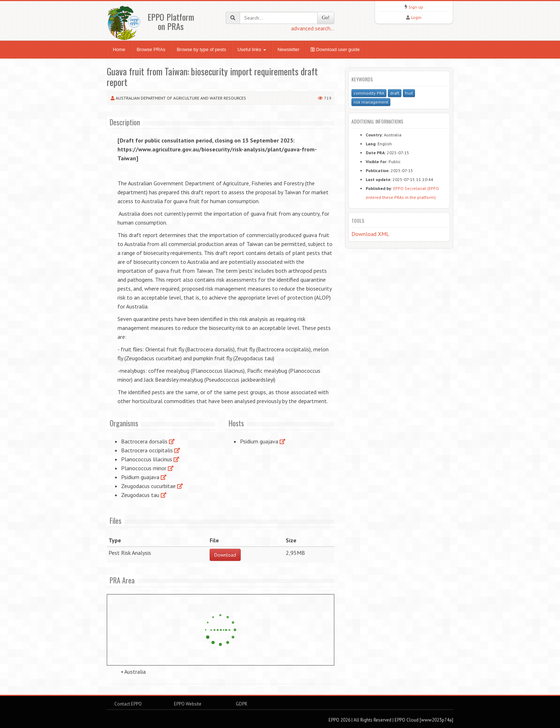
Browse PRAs (151, 49)
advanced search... (313, 28)
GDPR (241, 704)
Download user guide (335, 49)
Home (119, 49)
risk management (371, 102)
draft (395, 93)
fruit (409, 93)
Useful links (252, 49)
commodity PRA (369, 93)
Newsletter (288, 49)
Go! (326, 18)
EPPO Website (188, 704)
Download (225, 555)
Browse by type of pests (201, 49)
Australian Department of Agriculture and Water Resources (181, 98)
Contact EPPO (128, 704)
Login (416, 17)
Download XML (370, 234)
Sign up (416, 7)
